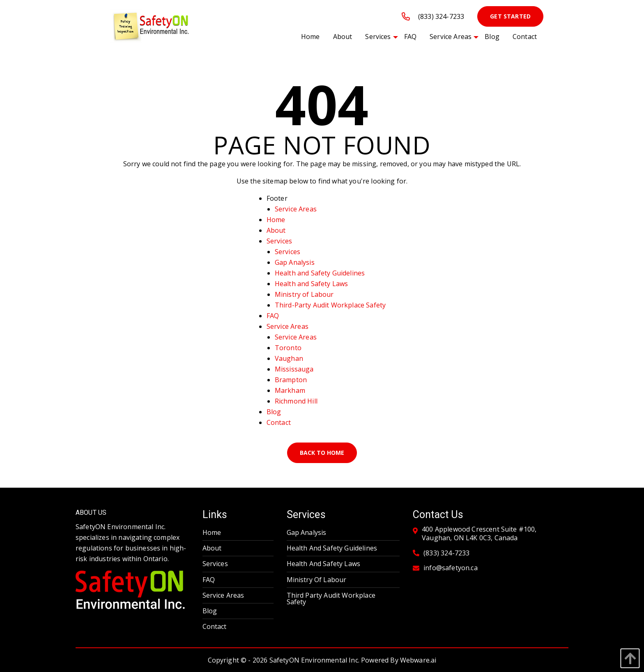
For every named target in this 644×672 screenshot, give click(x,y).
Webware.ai (418, 660)
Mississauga (294, 369)
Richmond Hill (296, 401)
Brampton (291, 380)
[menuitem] (310, 37)
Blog (274, 412)
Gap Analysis (295, 262)
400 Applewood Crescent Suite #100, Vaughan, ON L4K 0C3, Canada (479, 534)
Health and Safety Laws (312, 284)
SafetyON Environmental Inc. (314, 660)
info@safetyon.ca (451, 568)
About (276, 230)
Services (279, 241)
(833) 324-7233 (433, 16)
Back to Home (322, 453)
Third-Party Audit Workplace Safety (330, 305)
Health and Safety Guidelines (320, 273)
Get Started (510, 16)
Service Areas (296, 209)
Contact (279, 422)
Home (276, 220)
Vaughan (289, 358)
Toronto (288, 348)
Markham (290, 390)
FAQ (273, 316)
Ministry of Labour (304, 294)
